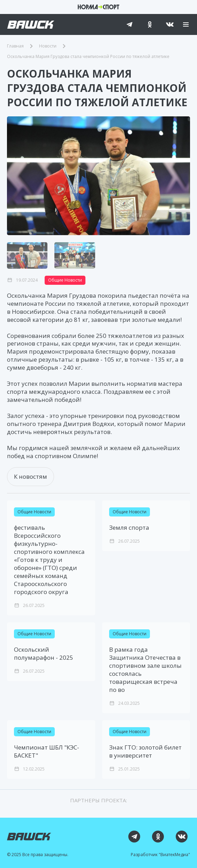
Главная (15, 46)
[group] (98, 176)
